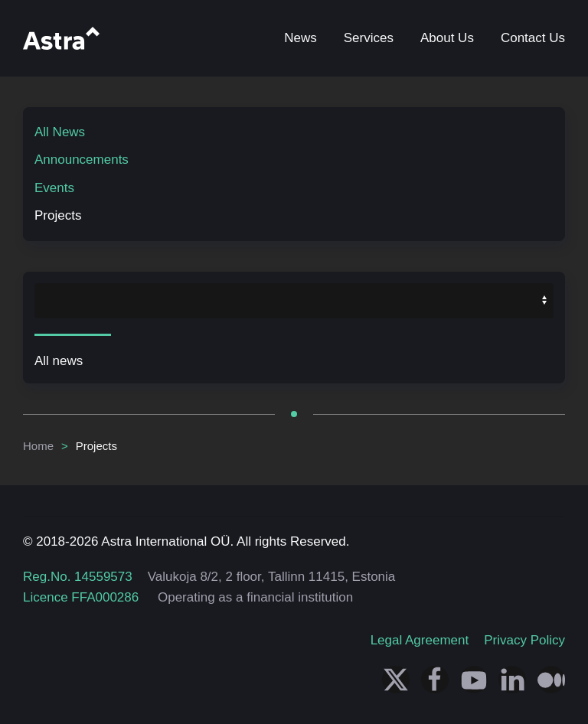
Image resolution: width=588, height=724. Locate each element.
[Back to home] (61, 38)
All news (59, 361)
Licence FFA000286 (81, 597)
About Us (447, 38)
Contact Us (533, 38)
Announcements (82, 160)
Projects (58, 215)
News (301, 38)
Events (54, 188)
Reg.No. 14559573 (78, 577)
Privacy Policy (524, 640)
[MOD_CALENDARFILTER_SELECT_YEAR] (294, 301)
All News (60, 132)
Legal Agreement (420, 640)
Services (369, 38)
